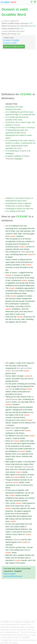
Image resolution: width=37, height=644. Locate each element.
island (22, 441)
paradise (20, 296)
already (8, 381)
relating (8, 109)
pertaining (9, 107)
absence (24, 475)
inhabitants (10, 153)
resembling (10, 203)
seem (14, 454)
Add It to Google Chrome (14, 46)
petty (11, 407)
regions (12, 563)
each (7, 314)
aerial (15, 280)
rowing (12, 519)
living (27, 198)
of (6, 112)
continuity (25, 456)
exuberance (25, 304)
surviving (32, 384)
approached (29, 288)
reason (15, 260)
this (9, 296)
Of (6, 141)
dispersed (27, 386)
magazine (23, 273)
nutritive (29, 296)
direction (16, 249)
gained (30, 503)
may (22, 402)
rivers (16, 228)
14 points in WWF (10, 43)
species (28, 446)
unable (22, 527)
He (7, 524)
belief (7, 456)
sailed (16, 430)
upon (16, 291)
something (14, 254)
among (23, 389)
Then (7, 239)
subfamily (18, 156)
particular (9, 249)
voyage (13, 386)
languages (18, 159)
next (13, 420)
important (22, 286)
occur (8, 482)
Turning (8, 420)
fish (7, 319)
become (28, 519)
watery (21, 254)
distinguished (11, 135)
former (18, 456)
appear (14, 542)
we (19, 402)
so (13, 389)
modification (20, 493)
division (24, 397)
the (17, 107)
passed (15, 239)
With (7, 462)
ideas (23, 524)
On (7, 490)
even (20, 467)
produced (26, 143)
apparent (28, 203)
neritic (29, 135)
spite (19, 363)
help (26, 366)
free (10, 319)
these (32, 498)
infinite (30, 410)
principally (23, 228)
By (6, 514)
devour (30, 312)
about (17, 143)
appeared (27, 511)
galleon (20, 511)
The (7, 252)
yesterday (9, 433)
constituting (10, 209)
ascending (9, 228)
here (27, 524)
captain (12, 363)
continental (26, 115)
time (12, 514)
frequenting (12, 130)
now (26, 379)
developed (14, 304)
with (27, 283)
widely (17, 389)
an (6, 156)
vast (33, 122)
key (13, 278)
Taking (8, 397)
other (12, 314)
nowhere (9, 265)
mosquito (9, 516)
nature (11, 449)
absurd (19, 532)
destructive (10, 312)
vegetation (11, 283)
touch (17, 267)
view (13, 490)
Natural (17, 529)
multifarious (10, 286)
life (7, 304)
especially (9, 133)
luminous (12, 299)
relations (25, 412)
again (32, 234)
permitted (16, 265)
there (7, 527)
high (7, 563)
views (20, 534)
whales (12, 306)
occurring (30, 128)
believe (23, 260)
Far (7, 436)
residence (20, 236)
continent (10, 425)
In (6, 296)
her (15, 368)
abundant (9, 560)
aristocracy (28, 317)
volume (8, 379)
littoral (22, 135)
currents (29, 247)
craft (16, 519)
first (28, 441)
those (8, 506)
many (31, 464)
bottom (26, 267)
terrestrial (15, 480)
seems (8, 443)
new (23, 446)
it (34, 288)
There (8, 260)
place (19, 275)
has (27, 252)
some (22, 423)
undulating (29, 319)
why (20, 241)
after (22, 231)
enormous (11, 122)
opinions (27, 275)
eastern (11, 156)
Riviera (22, 433)
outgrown (24, 516)
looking (17, 550)
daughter (25, 428)
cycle (16, 312)
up (12, 397)
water (20, 234)
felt (13, 381)
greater (19, 547)
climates (28, 555)
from (18, 135)
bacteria (9, 301)
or (8, 112)
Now (7, 273)
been (19, 443)
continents (9, 247)
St (31, 477)
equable (21, 555)
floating (22, 384)
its (30, 151)
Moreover (9, 540)
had (18, 516)
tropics (23, 563)
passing (27, 231)
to (14, 107)
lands (14, 373)
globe (10, 244)
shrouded (16, 379)
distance (28, 423)
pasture (8, 373)
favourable (31, 443)
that (27, 260)
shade (8, 558)
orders (8, 477)
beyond (8, 115)
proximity (9, 120)
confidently (10, 291)
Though (8, 480)
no (15, 275)
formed (8, 143)
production (15, 446)
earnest (28, 239)
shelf (33, 115)
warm (8, 262)
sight (32, 441)
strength (20, 376)
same (33, 508)
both (12, 469)
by (25, 117)
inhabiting (13, 112)
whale (24, 293)
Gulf (22, 262)
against (8, 410)
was (12, 317)
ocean (21, 107)
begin (27, 402)
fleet (15, 516)
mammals (23, 480)
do (29, 480)
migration (21, 490)
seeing (21, 291)
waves (24, 322)
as (25, 133)
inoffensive (17, 293)
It (6, 226)
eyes (7, 254)
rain (9, 280)
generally (9, 394)
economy (9, 267)
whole (32, 475)
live (24, 314)
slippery (12, 322)
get (31, 547)
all (30, 283)
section (14, 402)
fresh (15, 234)
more (7, 521)
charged (25, 299)
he (11, 239)
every (31, 485)
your (16, 534)
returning (26, 234)
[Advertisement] (18, 72)
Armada (22, 514)
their (33, 283)
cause (16, 247)
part (22, 112)
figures (16, 407)
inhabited (9, 498)
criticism (9, 534)
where (14, 392)
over (16, 469)
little (7, 519)
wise (10, 366)
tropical (16, 438)
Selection (24, 529)
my (32, 252)
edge (16, 115)
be (16, 394)
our (32, 412)
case (22, 420)
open (18, 133)
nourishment (30, 301)
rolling (28, 291)
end (7, 231)
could (19, 366)
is (8, 226)
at (19, 423)
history (22, 417)
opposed (25, 454)
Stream (27, 262)
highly (24, 443)
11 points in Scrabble (11, 40)
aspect (10, 257)
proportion (9, 511)
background (17, 410)
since (21, 312)
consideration (11, 241)
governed (20, 117)
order (18, 314)
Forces (8, 376)
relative (20, 449)
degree (28, 206)
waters (8, 138)
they (25, 312)
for (22, 275)
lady (14, 366)
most (17, 306)
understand (10, 529)
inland (17, 506)
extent (23, 122)
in (34, 128)
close (23, 309)
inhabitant (15, 226)
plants (25, 392)
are (32, 262)
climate (12, 117)
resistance (23, 244)
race (20, 399)
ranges (26, 464)
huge (29, 122)
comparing (9, 368)
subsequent (10, 493)
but (30, 379)
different (12, 436)
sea (22, 133)
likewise (8, 454)
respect (29, 363)
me (20, 454)
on (19, 239)
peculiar (25, 501)
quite (17, 527)
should (24, 495)
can (29, 493)
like (29, 273)
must (21, 407)
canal (7, 438)
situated (15, 423)
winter (13, 231)
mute (7, 293)
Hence (8, 441)
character (9, 545)
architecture (13, 252)
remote (12, 472)
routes (24, 503)
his (25, 363)
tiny (7, 415)
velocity (26, 249)
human (17, 417)
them (16, 381)
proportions (28, 449)
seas (22, 506)
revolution (28, 241)
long (9, 386)
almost (26, 485)
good (18, 524)
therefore (21, 558)
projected (29, 407)
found (31, 141)
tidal (13, 376)
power (14, 384)
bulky (22, 306)
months (8, 234)
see (32, 493)
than (24, 547)
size (17, 122)
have (15, 443)
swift (23, 319)
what (13, 464)
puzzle (11, 547)
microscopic (20, 301)
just (22, 379)
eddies (11, 415)
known (8, 464)
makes (8, 532)
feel (17, 412)
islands (8, 392)
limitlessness (10, 206)
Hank (7, 428)
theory (22, 278)
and (26, 130)
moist (15, 555)
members (16, 405)
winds (32, 278)
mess (25, 532)
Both (7, 555)
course (14, 273)
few (33, 231)
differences (30, 286)
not (22, 366)
